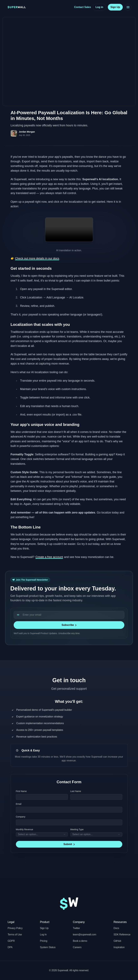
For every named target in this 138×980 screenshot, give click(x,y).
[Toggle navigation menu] (127, 7)
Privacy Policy (15, 928)
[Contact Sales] (83, 7)
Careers (77, 947)
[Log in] (99, 7)
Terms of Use (15, 935)
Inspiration (119, 947)
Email (19, 804)
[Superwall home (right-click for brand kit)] (17, 7)
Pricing (44, 941)
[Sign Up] (115, 7)
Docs (116, 928)
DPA (10, 947)
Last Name (76, 791)
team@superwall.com (85, 935)
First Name (21, 791)
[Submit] (69, 844)
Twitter (76, 928)
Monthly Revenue (25, 829)
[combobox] (42, 834)
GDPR (11, 941)
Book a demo (80, 941)
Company (21, 817)
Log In (43, 935)
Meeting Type (77, 829)
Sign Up (44, 928)
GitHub (117, 941)
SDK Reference (122, 935)
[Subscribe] (69, 625)
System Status (48, 947)
